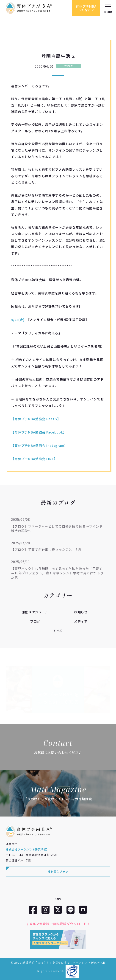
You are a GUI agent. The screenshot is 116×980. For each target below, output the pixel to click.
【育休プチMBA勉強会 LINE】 (34, 459)
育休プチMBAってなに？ (86, 8)
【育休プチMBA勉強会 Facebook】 (39, 432)
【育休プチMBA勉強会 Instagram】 (39, 445)
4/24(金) (18, 320)
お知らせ (81, 612)
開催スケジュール (35, 612)
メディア (81, 621)
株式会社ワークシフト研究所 (27, 849)
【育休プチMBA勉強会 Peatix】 (36, 419)
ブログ (69, 66)
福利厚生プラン (58, 872)
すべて (58, 631)
